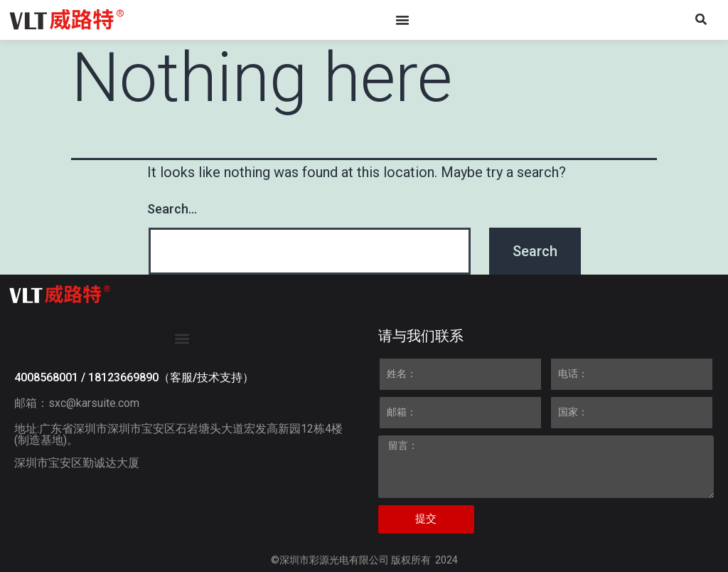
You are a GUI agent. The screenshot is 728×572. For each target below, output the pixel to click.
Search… (172, 209)
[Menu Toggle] (402, 20)
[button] (182, 339)
